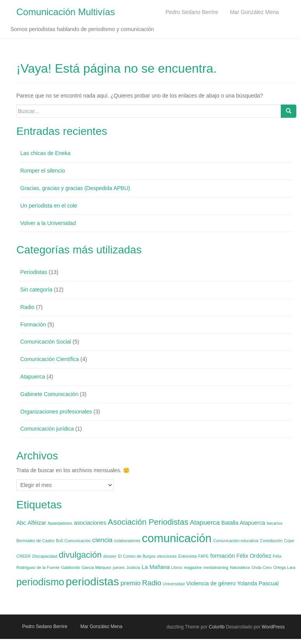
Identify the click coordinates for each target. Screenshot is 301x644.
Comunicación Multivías (66, 12)
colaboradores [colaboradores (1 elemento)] (127, 541)
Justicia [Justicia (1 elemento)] (133, 567)
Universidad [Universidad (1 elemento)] (174, 584)
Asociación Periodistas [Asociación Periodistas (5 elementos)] (148, 522)
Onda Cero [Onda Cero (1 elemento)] (261, 567)
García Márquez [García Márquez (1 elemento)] (96, 567)
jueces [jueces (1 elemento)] (119, 567)
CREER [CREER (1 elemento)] (24, 557)
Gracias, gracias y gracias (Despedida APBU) (75, 188)
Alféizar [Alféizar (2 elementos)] (37, 523)
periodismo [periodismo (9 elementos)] (40, 582)
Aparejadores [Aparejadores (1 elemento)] (60, 523)
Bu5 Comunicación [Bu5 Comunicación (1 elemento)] (73, 541)
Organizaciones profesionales (56, 412)
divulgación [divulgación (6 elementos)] (80, 555)
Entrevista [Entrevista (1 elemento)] (187, 557)
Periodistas (34, 272)
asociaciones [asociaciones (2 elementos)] (90, 523)
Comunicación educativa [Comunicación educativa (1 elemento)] (236, 541)
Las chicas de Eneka (45, 154)
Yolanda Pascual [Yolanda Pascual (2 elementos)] (258, 583)
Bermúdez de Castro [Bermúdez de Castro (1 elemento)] (35, 541)
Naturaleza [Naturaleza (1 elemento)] (240, 567)
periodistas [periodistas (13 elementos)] (92, 581)
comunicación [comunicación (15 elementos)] (177, 538)
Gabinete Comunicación (49, 394)
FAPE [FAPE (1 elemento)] (204, 557)
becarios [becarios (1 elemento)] (275, 523)
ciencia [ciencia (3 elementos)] (102, 540)
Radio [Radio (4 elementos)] (152, 583)
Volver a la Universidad (48, 223)
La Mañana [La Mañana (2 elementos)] (156, 567)
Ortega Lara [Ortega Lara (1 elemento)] (284, 567)
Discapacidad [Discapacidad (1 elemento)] (45, 557)
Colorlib (217, 627)
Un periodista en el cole (49, 206)
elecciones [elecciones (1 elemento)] (167, 557)
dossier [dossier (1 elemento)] (110, 557)
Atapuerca (33, 377)
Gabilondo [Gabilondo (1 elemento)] (71, 567)
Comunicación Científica (50, 359)
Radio (27, 307)
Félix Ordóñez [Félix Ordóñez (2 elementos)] (254, 556)
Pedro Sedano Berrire (45, 627)
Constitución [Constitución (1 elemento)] (271, 541)
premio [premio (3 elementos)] (131, 583)
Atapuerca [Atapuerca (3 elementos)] (205, 523)
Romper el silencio (43, 171)
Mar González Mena (101, 627)
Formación (33, 325)
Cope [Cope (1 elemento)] (289, 541)
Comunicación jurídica (47, 429)
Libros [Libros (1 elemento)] (177, 567)
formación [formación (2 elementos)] (223, 556)
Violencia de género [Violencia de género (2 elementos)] (211, 583)
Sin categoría (36, 290)
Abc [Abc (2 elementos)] (21, 523)
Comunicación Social (46, 342)
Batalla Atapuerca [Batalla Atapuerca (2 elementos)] (243, 523)
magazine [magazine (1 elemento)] (193, 567)
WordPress (273, 627)
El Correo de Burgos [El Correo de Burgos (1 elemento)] (137, 557)
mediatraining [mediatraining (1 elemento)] (216, 567)
